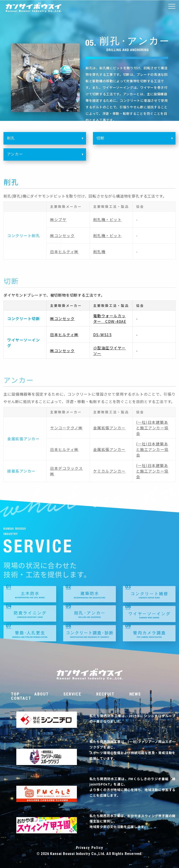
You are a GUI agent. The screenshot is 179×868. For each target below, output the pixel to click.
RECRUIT (105, 694)
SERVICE (72, 694)
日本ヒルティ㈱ (64, 252)
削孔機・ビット (108, 219)
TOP (15, 694)
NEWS (135, 694)
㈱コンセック (62, 235)
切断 (136, 140)
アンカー (46, 156)
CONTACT (21, 698)
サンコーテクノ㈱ (66, 428)
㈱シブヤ (58, 219)
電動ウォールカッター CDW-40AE (110, 318)
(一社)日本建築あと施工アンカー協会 (152, 428)
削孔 (46, 140)
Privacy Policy (89, 848)
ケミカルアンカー (109, 471)
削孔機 (99, 252)
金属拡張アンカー (109, 428)
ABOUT (41, 694)
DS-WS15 (103, 335)
